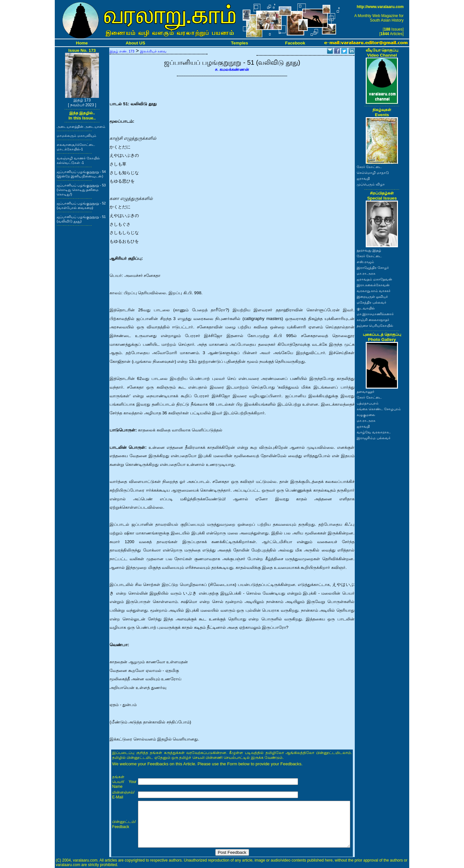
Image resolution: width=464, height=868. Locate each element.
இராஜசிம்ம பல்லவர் (374, 438)
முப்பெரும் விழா (371, 184)
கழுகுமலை (366, 415)
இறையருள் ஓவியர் (372, 297)
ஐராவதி (363, 178)
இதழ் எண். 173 (122, 51)
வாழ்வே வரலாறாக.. (374, 432)
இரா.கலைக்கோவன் (373, 285)
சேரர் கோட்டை (369, 167)
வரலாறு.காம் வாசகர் (374, 291)
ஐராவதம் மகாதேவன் (374, 279)
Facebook (295, 43)
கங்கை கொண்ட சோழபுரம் (379, 409)
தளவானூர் (366, 392)
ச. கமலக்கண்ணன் (232, 69)
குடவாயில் (366, 308)
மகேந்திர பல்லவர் (372, 302)
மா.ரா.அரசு (366, 273)
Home (82, 43)
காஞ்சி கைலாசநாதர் (373, 320)
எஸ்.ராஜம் (365, 262)
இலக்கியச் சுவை (153, 51)
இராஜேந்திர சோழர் (373, 268)
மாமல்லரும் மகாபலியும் (77, 136)
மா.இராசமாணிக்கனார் (375, 314)
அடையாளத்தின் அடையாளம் (81, 127)
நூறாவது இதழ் (369, 250)
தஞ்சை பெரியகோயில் (375, 325)
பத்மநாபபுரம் (368, 403)
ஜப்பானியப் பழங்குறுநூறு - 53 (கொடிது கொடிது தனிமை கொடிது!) (81, 190)
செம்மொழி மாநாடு (373, 173)
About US (135, 43)
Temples (240, 43)
